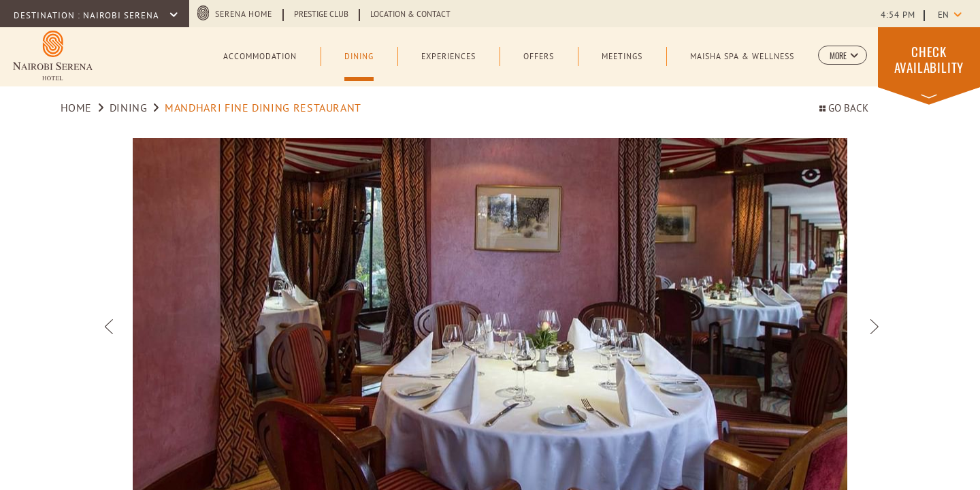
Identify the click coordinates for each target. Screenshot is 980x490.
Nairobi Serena (122, 16)
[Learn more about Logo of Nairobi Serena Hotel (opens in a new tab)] (53, 55)
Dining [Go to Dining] (129, 109)
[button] (843, 55)
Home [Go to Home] (77, 109)
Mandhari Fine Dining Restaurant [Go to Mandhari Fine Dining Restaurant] (263, 109)
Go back (844, 109)
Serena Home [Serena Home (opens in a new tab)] (244, 15)
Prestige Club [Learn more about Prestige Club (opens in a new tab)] (321, 15)
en (943, 16)
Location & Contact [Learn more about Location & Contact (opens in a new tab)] (410, 15)
